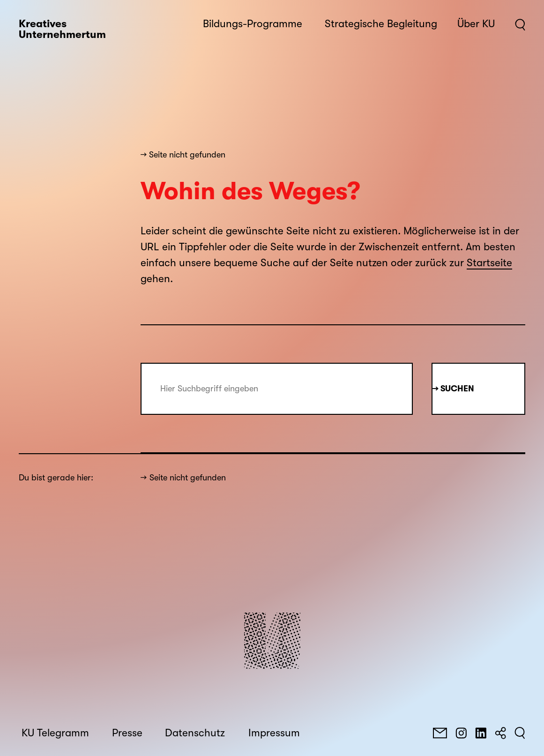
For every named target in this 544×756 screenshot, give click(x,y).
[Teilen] (500, 733)
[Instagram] (461, 733)
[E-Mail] (440, 733)
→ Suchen (453, 389)
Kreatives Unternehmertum (62, 29)
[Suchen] (520, 733)
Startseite (489, 263)
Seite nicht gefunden (188, 478)
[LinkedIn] (481, 733)
